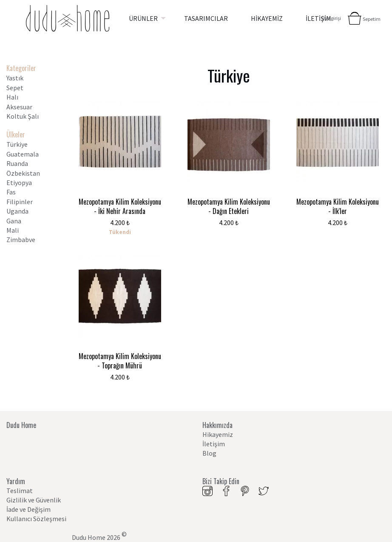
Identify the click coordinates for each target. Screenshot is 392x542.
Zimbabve (21, 240)
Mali (13, 230)
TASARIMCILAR (206, 18)
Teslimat (20, 491)
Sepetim (372, 19)
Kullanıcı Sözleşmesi (36, 519)
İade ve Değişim (28, 509)
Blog (209, 453)
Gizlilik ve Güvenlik (34, 500)
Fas (11, 192)
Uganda (17, 211)
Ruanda (17, 163)
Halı (12, 97)
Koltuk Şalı (23, 116)
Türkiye (17, 144)
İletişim (214, 444)
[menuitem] (145, 18)
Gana (14, 221)
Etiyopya (19, 183)
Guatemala (23, 154)
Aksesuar (19, 107)
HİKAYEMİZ (267, 18)
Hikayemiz (218, 434)
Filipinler (20, 202)
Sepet (15, 88)
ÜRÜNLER (143, 18)
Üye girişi (331, 18)
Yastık (15, 78)
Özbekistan (23, 173)
